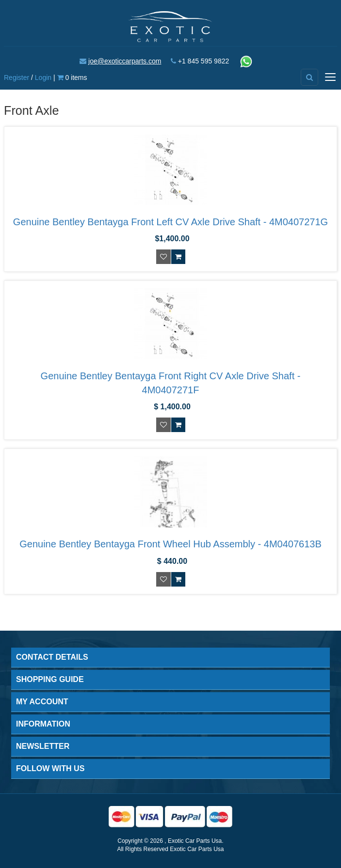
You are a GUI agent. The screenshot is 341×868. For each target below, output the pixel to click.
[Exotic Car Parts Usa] (170, 26)
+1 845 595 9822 (204, 61)
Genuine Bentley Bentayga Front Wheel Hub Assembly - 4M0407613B (170, 544)
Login (43, 77)
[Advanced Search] (309, 77)
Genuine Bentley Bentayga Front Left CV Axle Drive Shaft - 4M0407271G (170, 222)
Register (16, 77)
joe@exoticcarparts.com (125, 61)
